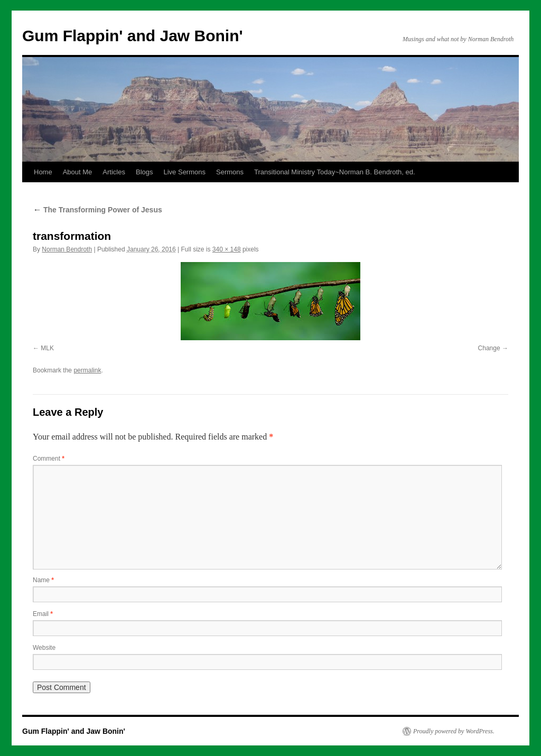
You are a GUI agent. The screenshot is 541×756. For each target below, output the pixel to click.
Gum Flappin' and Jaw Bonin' (133, 36)
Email (43, 614)
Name (43, 580)
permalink (87, 370)
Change (489, 348)
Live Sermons (185, 172)
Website (44, 648)
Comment (49, 459)
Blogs (144, 172)
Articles (114, 172)
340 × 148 (227, 249)
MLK (47, 348)
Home (43, 172)
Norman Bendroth (67, 249)
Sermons (230, 172)
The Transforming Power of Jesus (97, 210)
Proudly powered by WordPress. (454, 731)
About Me (78, 172)
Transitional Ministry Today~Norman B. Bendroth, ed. (335, 172)
